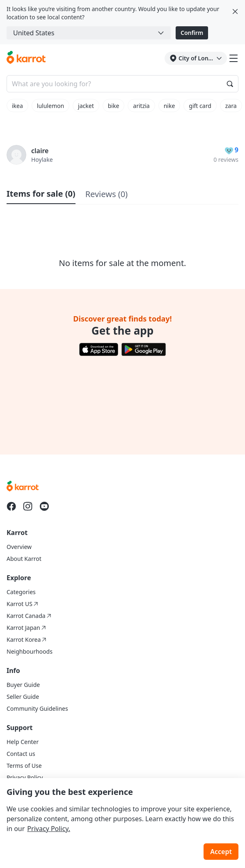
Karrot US (22, 604)
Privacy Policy (25, 777)
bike (114, 106)
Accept (221, 852)
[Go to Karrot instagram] (28, 506)
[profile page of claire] (16, 155)
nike (169, 106)
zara (231, 106)
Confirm (192, 33)
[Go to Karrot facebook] (11, 506)
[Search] (230, 84)
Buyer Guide (23, 685)
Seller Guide (23, 697)
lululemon (50, 106)
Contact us (21, 754)
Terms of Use (24, 766)
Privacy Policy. (49, 829)
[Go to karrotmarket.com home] (26, 58)
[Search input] (122, 84)
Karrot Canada (29, 616)
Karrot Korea (26, 640)
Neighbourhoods (30, 651)
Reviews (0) (106, 194)
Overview (19, 547)
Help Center (23, 742)
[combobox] (89, 33)
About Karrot (24, 559)
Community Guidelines (37, 708)
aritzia (141, 106)
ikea (17, 106)
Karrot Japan (26, 628)
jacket (86, 106)
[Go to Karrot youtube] (44, 506)
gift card (200, 106)
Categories (21, 592)
